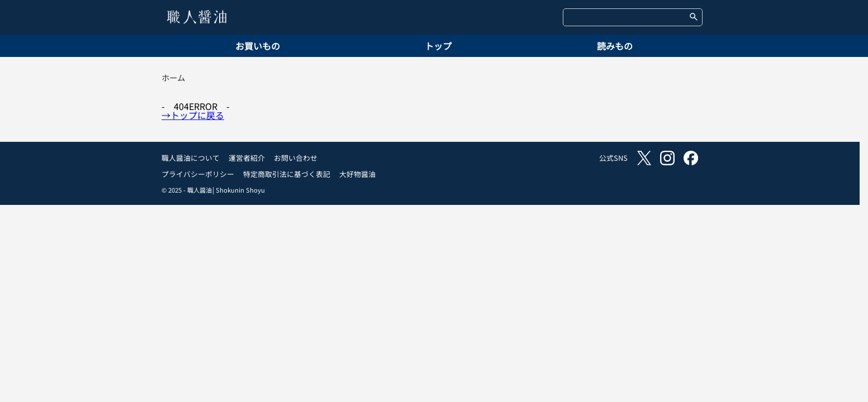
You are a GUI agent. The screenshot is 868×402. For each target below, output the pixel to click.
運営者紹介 (247, 158)
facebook (691, 158)
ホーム (173, 77)
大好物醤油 (357, 174)
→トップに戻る (193, 115)
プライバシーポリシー (198, 174)
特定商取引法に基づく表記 (287, 174)
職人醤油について (191, 158)
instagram (667, 158)
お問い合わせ (296, 158)
